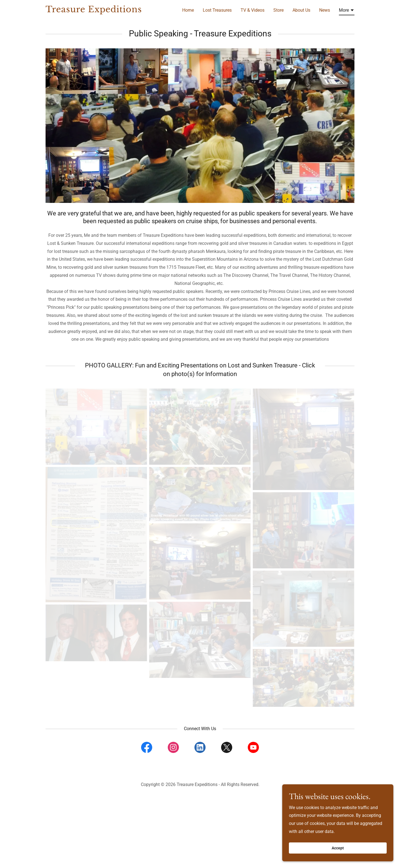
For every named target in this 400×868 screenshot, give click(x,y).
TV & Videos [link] (252, 10)
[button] (347, 11)
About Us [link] (301, 10)
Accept (338, 852)
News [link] (325, 10)
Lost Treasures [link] (217, 10)
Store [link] (278, 10)
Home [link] (188, 10)
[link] (100, 11)
